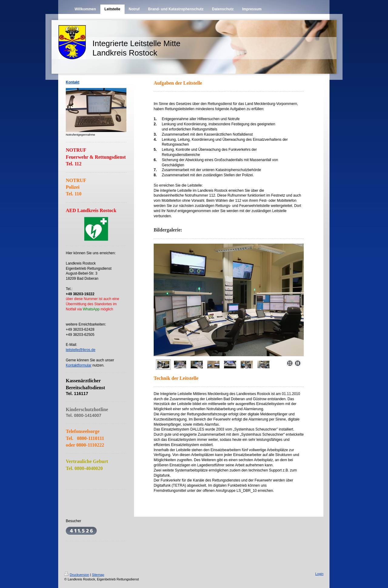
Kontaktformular (79, 365)
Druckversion (77, 575)
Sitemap (98, 575)
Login (319, 574)
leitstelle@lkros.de (81, 350)
